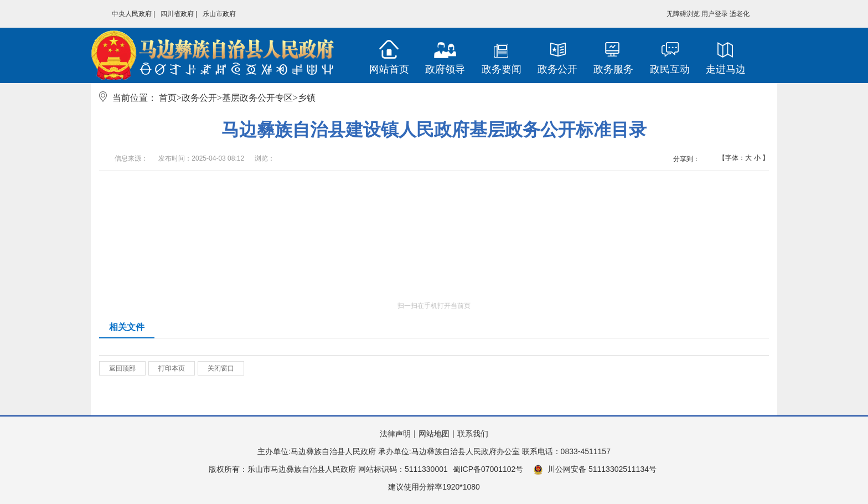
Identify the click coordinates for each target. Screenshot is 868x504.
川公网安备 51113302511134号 (595, 470)
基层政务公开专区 (257, 98)
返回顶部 (122, 368)
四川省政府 (177, 14)
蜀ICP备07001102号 (488, 469)
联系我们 (473, 434)
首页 (168, 98)
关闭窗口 (221, 368)
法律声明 (395, 434)
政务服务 (613, 69)
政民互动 (670, 69)
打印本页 (172, 368)
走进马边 (726, 69)
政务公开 (557, 69)
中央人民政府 (132, 14)
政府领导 (445, 69)
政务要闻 (502, 69)
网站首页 (389, 69)
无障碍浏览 (683, 14)
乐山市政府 (219, 14)
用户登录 (715, 14)
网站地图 (434, 434)
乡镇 (307, 98)
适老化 (740, 14)
